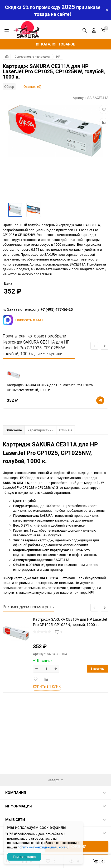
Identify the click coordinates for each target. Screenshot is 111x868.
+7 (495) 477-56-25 (57, 355)
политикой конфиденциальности (42, 847)
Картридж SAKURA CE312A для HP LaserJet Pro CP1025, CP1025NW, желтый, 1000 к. (50, 433)
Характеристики (40, 476)
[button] (105, 392)
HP (58, 56)
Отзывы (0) (32, 86)
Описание (14, 476)
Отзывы (66, 476)
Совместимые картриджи (32, 56)
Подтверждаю (24, 857)
